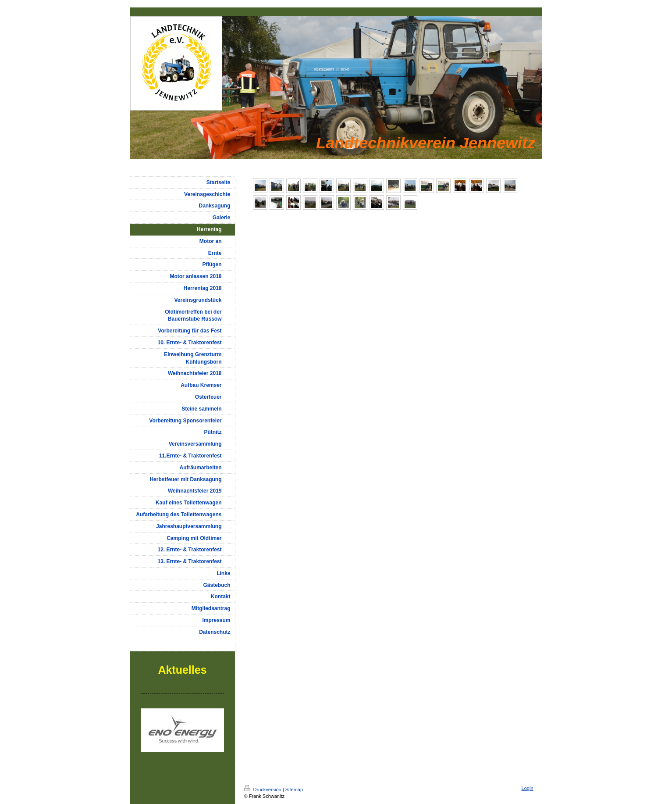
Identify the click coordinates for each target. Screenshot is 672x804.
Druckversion (263, 790)
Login (528, 788)
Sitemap (294, 790)
